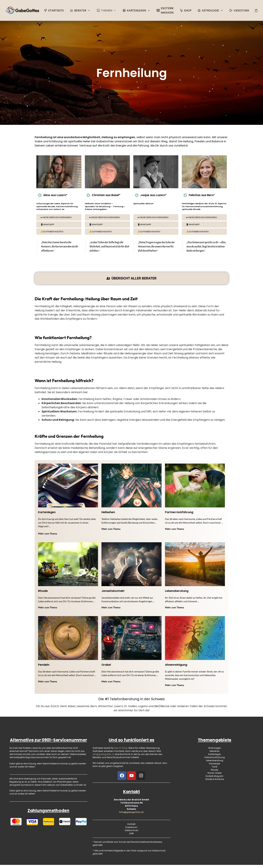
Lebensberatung (177, 591)
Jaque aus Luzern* (150, 195)
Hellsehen (108, 512)
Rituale (43, 591)
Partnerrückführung (179, 512)
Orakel (106, 665)
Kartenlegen (47, 512)
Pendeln (44, 665)
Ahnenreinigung (176, 665)
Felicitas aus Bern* (198, 195)
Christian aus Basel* (103, 195)
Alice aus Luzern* (52, 195)
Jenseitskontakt (113, 591)
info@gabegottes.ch (131, 812)
